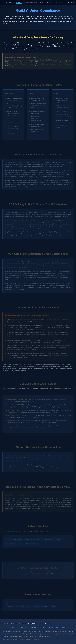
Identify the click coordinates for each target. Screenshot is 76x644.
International (61, 3)
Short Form (23, 627)
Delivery (40, 3)
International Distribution (41, 607)
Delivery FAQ (10, 607)
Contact (53, 607)
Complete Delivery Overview (14, 540)
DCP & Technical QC (32, 544)
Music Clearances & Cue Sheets (52, 540)
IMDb (32, 3)
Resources (34, 627)
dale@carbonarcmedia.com (31, 574)
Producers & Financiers (24, 607)
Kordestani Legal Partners (46, 457)
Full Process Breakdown (32, 540)
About (13, 627)
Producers (50, 3)
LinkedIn (26, 3)
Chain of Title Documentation (14, 544)
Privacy (45, 627)
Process (71, 3)
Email (36, 3)
